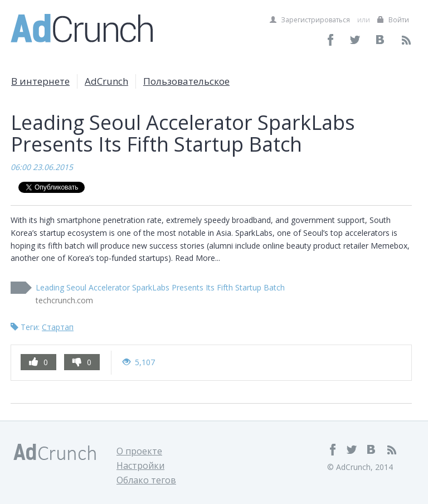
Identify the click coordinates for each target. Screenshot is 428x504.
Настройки (140, 466)
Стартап (58, 327)
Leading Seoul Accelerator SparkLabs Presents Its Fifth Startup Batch (160, 287)
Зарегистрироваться (310, 20)
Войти (393, 20)
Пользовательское (186, 81)
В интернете (40, 81)
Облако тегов (146, 480)
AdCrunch (106, 81)
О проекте (139, 451)
